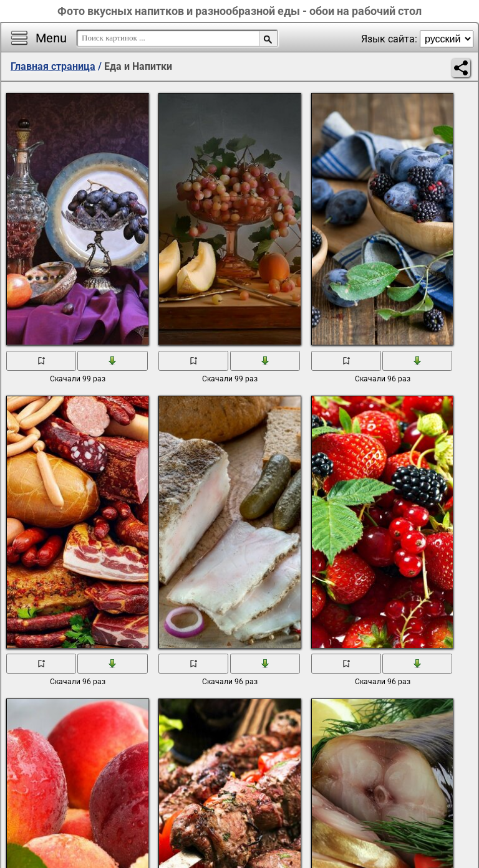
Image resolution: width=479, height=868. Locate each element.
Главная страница (53, 66)
